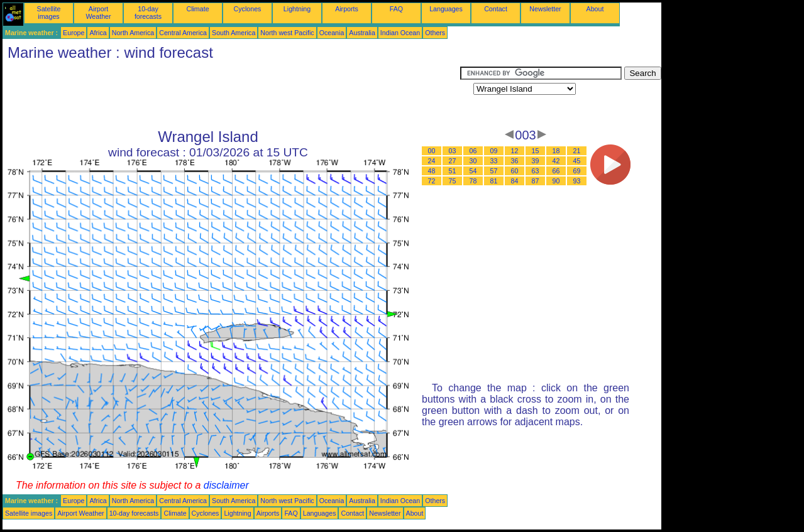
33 (494, 161)
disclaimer (226, 485)
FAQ (396, 9)
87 (536, 181)
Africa (98, 33)
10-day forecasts (148, 13)
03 (453, 151)
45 (577, 161)
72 (432, 181)
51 (453, 171)
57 (494, 171)
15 (536, 151)
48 (432, 171)
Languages (446, 9)
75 (453, 181)
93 (577, 181)
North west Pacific (287, 33)
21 (577, 151)
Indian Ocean (400, 33)
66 (556, 171)
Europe (74, 33)
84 (515, 181)
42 (556, 161)
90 (556, 181)
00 (432, 151)
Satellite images (49, 13)
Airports (347, 9)
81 (494, 181)
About (595, 9)
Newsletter (545, 9)
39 (536, 161)
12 (515, 151)
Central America (183, 33)
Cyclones (248, 9)
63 (536, 171)
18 (556, 151)
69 (577, 171)
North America (133, 33)
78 (473, 181)
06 (473, 151)
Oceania (332, 33)
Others (435, 33)
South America (234, 33)
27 (453, 161)
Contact (496, 9)
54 (473, 171)
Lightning (297, 9)
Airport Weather (98, 13)
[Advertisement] (231, 95)
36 (515, 161)
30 (473, 161)
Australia (362, 33)
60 (515, 171)
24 (432, 161)
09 (494, 151)
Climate (197, 9)
